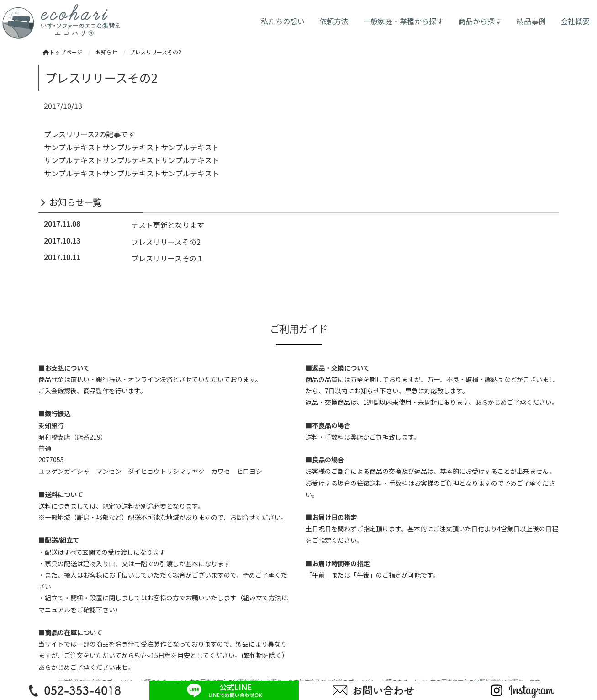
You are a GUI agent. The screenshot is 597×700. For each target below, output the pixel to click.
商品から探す (480, 21)
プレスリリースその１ (167, 258)
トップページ (63, 52)
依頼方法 (334, 21)
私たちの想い (283, 21)
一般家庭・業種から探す (403, 21)
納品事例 (531, 21)
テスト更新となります (168, 225)
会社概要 (575, 21)
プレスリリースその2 (166, 242)
